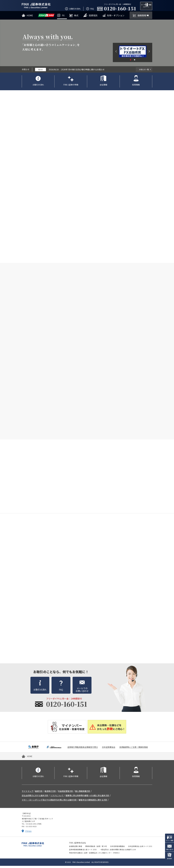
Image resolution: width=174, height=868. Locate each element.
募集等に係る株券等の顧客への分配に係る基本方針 (87, 798)
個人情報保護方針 (83, 793)
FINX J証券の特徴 (71, 87)
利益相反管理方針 (66, 793)
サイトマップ (27, 793)
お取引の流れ (38, 87)
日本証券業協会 (109, 749)
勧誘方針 (39, 793)
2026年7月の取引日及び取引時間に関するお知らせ (83, 72)
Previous (116, 54)
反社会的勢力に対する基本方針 (35, 798)
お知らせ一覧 (144, 72)
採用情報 (136, 87)
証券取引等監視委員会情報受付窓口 (83, 749)
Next (149, 54)
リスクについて (57, 798)
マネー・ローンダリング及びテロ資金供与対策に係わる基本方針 (49, 802)
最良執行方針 (50, 793)
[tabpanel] (133, 54)
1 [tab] (130, 62)
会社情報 (103, 87)
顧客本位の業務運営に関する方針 (93, 802)
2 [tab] (135, 62)
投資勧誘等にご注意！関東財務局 (134, 749)
